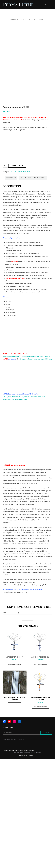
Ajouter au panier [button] (15, 681)
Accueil (5, 20)
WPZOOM (33, 772)
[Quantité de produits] (5, 182)
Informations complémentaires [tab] (33, 194)
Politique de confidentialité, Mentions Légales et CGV (18, 766)
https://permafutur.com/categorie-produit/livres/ (35, 375)
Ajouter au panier (17, 182)
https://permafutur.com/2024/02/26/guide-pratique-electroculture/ (26, 372)
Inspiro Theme (23, 772)
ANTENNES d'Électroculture (18, 20)
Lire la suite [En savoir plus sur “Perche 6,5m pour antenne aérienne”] (15, 720)
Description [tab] (11, 194)
